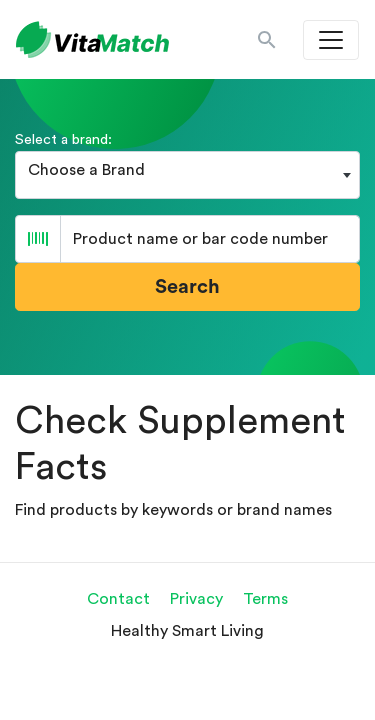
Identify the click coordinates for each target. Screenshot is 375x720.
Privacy (196, 599)
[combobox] (187, 175)
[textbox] (187, 170)
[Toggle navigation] (331, 40)
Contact (118, 599)
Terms (265, 599)
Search (187, 287)
